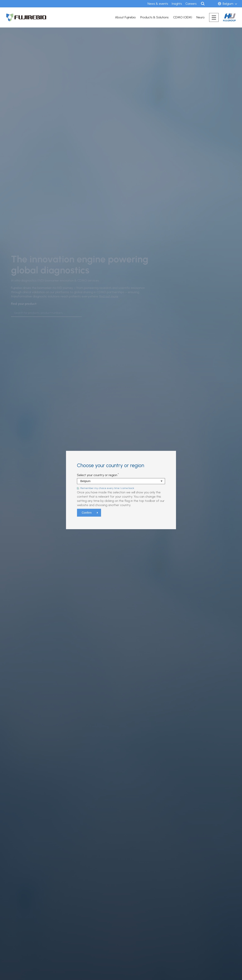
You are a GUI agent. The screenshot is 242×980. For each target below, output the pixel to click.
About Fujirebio (125, 17)
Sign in (212, 4)
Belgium (228, 4)
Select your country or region (97, 475)
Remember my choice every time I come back (107, 488)
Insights (177, 4)
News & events (158, 4)
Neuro (201, 17)
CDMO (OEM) (183, 17)
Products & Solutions (154, 17)
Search (203, 4)
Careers (191, 4)
